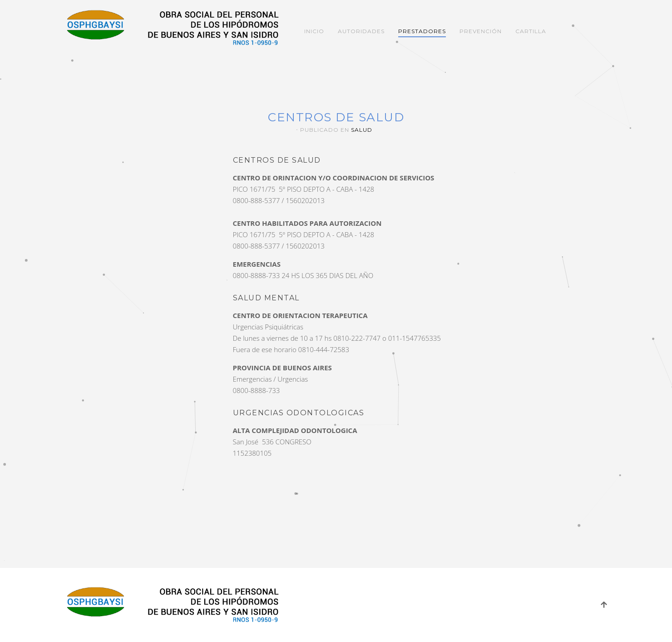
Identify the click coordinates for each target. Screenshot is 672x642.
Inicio (314, 31)
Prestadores (422, 31)
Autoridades (361, 31)
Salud (362, 130)
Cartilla (531, 31)
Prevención (481, 31)
